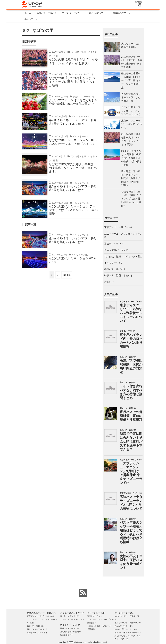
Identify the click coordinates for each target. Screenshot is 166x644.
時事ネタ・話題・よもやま (119, 276)
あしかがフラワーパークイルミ (128, 636)
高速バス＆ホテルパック (37, 629)
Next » (67, 275)
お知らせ (109, 282)
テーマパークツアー (72, 13)
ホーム (28, 13)
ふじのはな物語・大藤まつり (99, 626)
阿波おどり (92, 623)
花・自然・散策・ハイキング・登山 (123, 257)
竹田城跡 (91, 629)
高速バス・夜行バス (47, 13)
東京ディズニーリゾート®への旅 (41, 616)
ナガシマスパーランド (116, 250)
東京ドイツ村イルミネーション (128, 632)
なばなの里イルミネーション (127, 629)
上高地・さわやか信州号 (70, 632)
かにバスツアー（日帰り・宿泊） (127, 618)
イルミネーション (114, 263)
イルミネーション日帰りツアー (128, 623)
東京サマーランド (95, 616)
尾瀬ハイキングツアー (69, 628)
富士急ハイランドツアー (70, 616)
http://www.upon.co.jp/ (83, 642)
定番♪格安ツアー (97, 13)
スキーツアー (121, 639)
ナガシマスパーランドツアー (72, 619)
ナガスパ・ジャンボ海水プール (100, 619)
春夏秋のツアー (121, 13)
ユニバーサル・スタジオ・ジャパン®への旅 (42, 621)
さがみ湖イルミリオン (124, 626)
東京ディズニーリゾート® (118, 227)
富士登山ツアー (67, 635)
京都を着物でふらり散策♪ (38, 632)
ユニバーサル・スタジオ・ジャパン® (123, 236)
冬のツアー (30, 19)
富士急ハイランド (114, 244)
